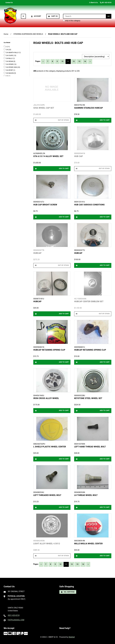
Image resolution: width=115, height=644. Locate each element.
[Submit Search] (109, 16)
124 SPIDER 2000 (11, 67)
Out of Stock (52, 120)
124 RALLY (9, 58)
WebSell (72, 637)
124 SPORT (9, 70)
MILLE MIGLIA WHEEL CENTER (88, 544)
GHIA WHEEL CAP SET (44, 108)
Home (6, 34)
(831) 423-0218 (14, 615)
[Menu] (23, 16)
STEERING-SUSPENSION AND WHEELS (28, 34)
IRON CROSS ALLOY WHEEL (46, 398)
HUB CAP (78, 156)
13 (79, 61)
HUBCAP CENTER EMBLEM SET (89, 301)
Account (36, 16)
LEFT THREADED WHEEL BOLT (47, 495)
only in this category (72, 21)
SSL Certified (68, 592)
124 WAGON (10, 73)
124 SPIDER (10, 64)
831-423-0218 (106, 3)
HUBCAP (37, 253)
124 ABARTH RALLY (12, 53)
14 (85, 61)
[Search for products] (84, 16)
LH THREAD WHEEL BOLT (86, 495)
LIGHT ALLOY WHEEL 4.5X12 (47, 544)
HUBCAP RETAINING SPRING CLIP (49, 350)
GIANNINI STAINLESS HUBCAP (88, 108)
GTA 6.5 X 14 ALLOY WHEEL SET (48, 156)
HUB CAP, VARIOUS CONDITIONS (89, 205)
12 (74, 61)
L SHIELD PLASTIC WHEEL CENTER (50, 447)
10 (62, 61)
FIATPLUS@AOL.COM (16, 620)
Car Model (7, 43)
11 (68, 61)
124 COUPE (10, 56)
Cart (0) (53, 16)
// (6, 47)
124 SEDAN (10, 61)
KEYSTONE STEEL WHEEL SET (88, 398)
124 (7, 50)
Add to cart (93, 120)
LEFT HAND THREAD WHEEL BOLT (90, 447)
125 (7, 76)
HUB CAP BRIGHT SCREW (45, 205)
